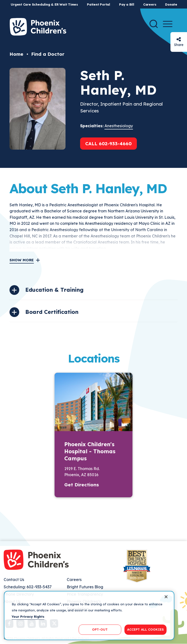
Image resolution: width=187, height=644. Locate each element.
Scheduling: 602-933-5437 (28, 587)
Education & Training (54, 290)
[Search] (154, 24)
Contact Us (14, 580)
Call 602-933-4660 (108, 144)
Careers (150, 4)
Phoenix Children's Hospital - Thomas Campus (90, 451)
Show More (22, 260)
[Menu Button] (168, 24)
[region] (89, 616)
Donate (171, 4)
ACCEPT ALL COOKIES (145, 629)
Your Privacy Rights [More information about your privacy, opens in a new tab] (28, 617)
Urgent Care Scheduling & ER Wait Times (44, 4)
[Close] (166, 597)
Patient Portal (98, 4)
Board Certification (52, 312)
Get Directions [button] (82, 485)
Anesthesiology (119, 126)
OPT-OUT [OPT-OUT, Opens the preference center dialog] (100, 629)
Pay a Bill (127, 4)
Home (16, 54)
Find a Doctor (48, 54)
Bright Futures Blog (85, 587)
